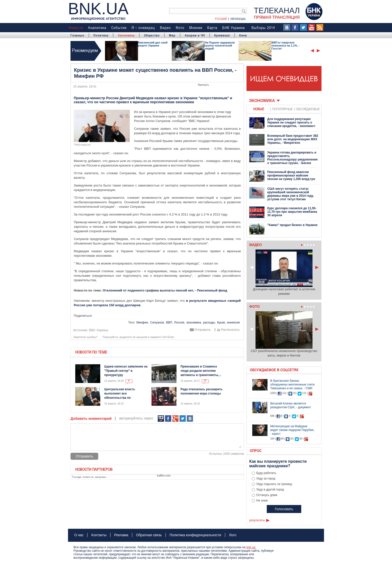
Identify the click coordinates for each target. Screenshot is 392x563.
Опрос (256, 450)
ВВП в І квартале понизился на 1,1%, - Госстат (285, 45)
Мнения (196, 27)
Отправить (203, 330)
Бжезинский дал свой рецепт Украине (153, 44)
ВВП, (169, 322)
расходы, (210, 322)
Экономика (126, 35)
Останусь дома (267, 495)
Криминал (222, 35)
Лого (233, 535)
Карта (212, 27)
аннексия (233, 322)
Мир (172, 35)
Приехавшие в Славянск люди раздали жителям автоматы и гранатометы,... (201, 371)
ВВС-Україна (98, 330)
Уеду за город (266, 478)
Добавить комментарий (91, 418)
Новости (76, 27)
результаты (257, 520)
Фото (180, 27)
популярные (283, 109)
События (119, 27)
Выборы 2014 (263, 27)
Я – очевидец (143, 27)
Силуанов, (157, 322)
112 (161, 419)
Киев (243, 35)
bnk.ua (251, 547)
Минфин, (143, 322)
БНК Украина (233, 27)
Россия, (180, 322)
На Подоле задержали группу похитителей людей (220, 45)
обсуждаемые (308, 109)
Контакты (99, 535)
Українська (238, 19)
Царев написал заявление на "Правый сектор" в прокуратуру (126, 371)
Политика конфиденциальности (195, 535)
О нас (79, 535)
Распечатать (230, 330)
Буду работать (266, 473)
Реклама (121, 535)
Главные (77, 35)
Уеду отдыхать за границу (274, 484)
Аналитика (97, 27)
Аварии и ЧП (195, 35)
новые (259, 109)
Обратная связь (149, 535)
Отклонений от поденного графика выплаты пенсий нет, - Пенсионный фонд (165, 290)
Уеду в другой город (270, 489)
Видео (165, 27)
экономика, (194, 322)
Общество (152, 35)
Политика (101, 35)
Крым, (221, 322)
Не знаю (262, 500)
